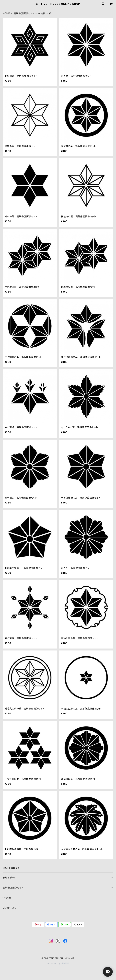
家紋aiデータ (10, 878)
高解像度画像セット (24, 13)
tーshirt (7, 898)
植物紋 (42, 13)
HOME (6, 13)
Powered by (58, 963)
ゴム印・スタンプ (11, 908)
